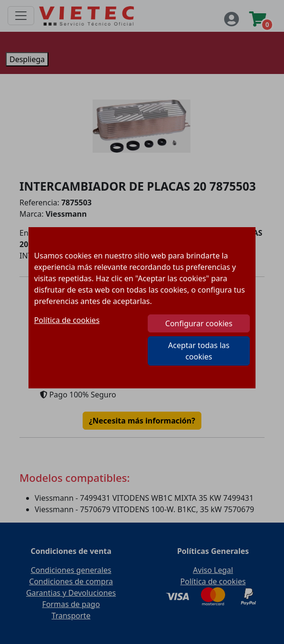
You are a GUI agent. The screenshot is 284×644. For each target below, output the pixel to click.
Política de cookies (67, 320)
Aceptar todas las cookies (199, 351)
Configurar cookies (199, 323)
